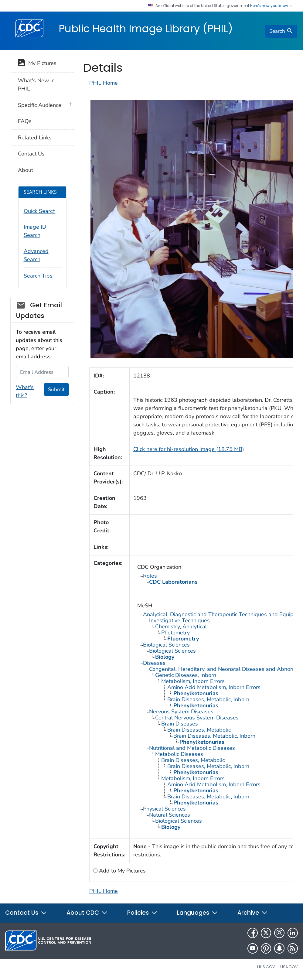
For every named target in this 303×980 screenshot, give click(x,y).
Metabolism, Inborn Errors (193, 681)
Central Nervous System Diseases (197, 718)
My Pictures (37, 64)
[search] (281, 31)
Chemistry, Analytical (181, 627)
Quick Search (40, 211)
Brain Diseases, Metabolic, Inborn (208, 699)
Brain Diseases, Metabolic (199, 730)
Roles (150, 576)
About (26, 170)
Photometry (175, 633)
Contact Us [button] (26, 913)
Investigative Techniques (179, 620)
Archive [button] (253, 913)
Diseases (154, 663)
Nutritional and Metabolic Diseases (192, 748)
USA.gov (289, 967)
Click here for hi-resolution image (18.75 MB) (189, 449)
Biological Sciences (166, 645)
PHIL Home (104, 83)
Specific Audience (40, 105)
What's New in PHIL (36, 85)
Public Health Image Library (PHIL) (146, 29)
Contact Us (31, 154)
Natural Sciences (170, 815)
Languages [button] (197, 913)
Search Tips (38, 276)
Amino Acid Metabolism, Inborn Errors (214, 687)
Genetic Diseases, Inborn (186, 675)
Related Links (35, 138)
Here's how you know (271, 6)
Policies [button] (142, 913)
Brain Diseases (180, 724)
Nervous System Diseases (181, 712)
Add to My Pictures (122, 871)
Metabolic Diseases (179, 754)
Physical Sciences (164, 809)
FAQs (25, 121)
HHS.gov (266, 967)
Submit (56, 389)
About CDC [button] (87, 913)
